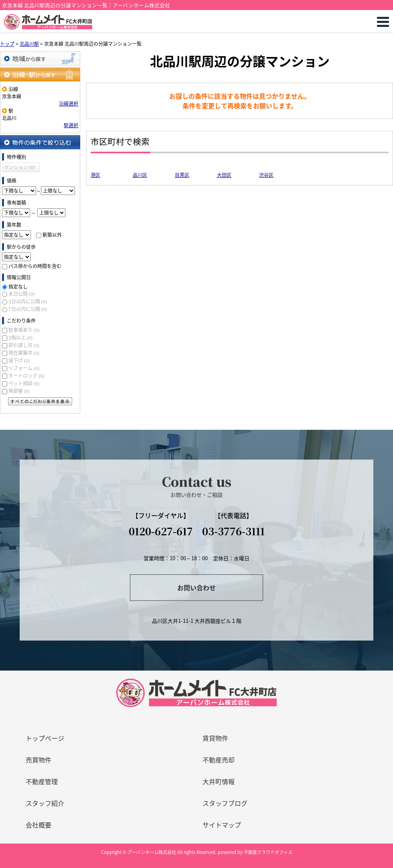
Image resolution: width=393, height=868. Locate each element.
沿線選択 (69, 104)
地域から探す (40, 58)
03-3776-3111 (233, 531)
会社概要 (38, 825)
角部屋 (19, 391)
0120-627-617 (161, 531)
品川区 (140, 175)
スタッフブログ (225, 803)
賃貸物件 (215, 738)
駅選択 (71, 125)
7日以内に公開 (28, 309)
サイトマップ (222, 825)
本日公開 (21, 294)
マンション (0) (19, 167)
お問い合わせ (196, 587)
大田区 (224, 175)
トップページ (45, 738)
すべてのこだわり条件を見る (40, 401)
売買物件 (38, 760)
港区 (95, 175)
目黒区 (182, 175)
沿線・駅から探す (40, 74)
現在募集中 (24, 353)
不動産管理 (42, 781)
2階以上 (20, 337)
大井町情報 (219, 781)
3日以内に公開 (28, 301)
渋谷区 (266, 175)
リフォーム (24, 368)
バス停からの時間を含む (35, 266)
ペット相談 (24, 383)
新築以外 (52, 235)
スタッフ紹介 (45, 803)
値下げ (19, 360)
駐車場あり (24, 330)
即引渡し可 (24, 345)
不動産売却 (219, 760)
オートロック (26, 376)
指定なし (18, 287)
